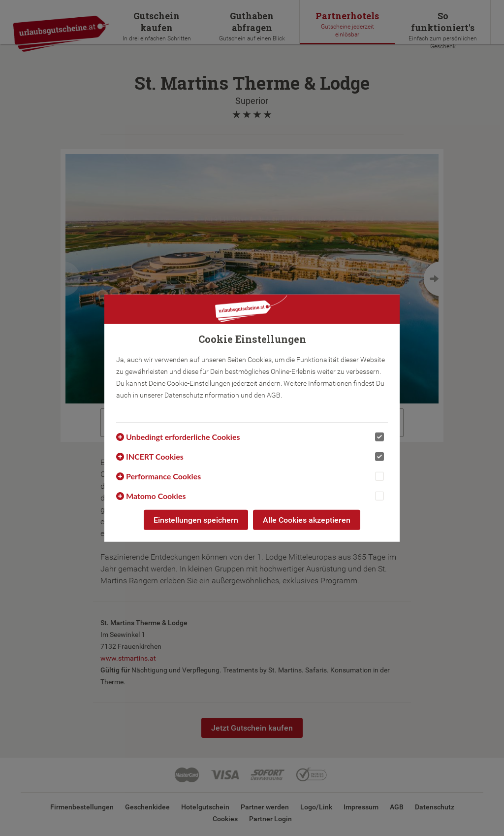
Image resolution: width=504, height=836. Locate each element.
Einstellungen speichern (196, 519)
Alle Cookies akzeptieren (307, 519)
